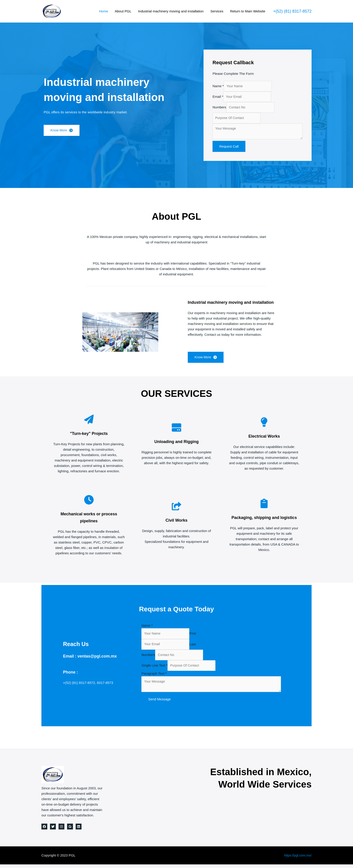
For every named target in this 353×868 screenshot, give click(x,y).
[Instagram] (61, 830)
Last (193, 646)
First (193, 636)
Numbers (219, 108)
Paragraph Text (154, 676)
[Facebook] (44, 830)
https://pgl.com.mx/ (297, 859)
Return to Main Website (248, 11)
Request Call (229, 148)
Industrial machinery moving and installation (171, 11)
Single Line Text (154, 668)
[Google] (70, 830)
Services (217, 11)
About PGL (123, 11)
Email (218, 97)
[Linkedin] (79, 830)
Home (104, 11)
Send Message (159, 703)
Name (218, 86)
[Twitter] (53, 830)
